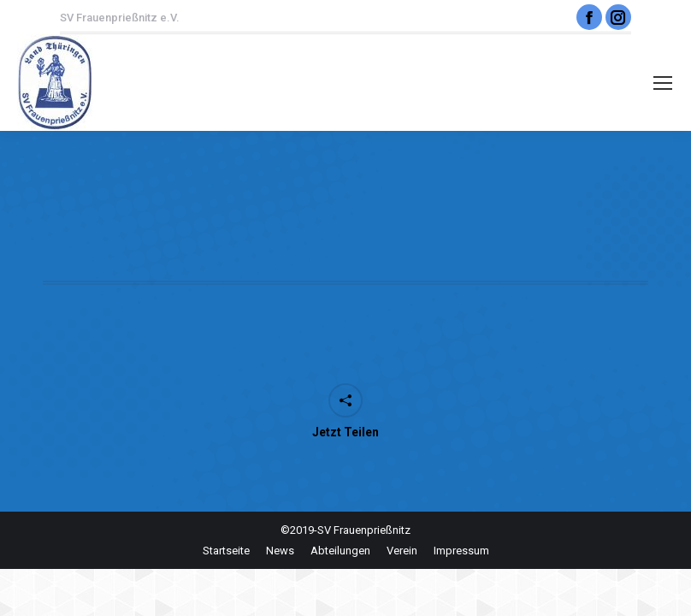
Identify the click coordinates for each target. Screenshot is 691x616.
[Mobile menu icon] (663, 83)
